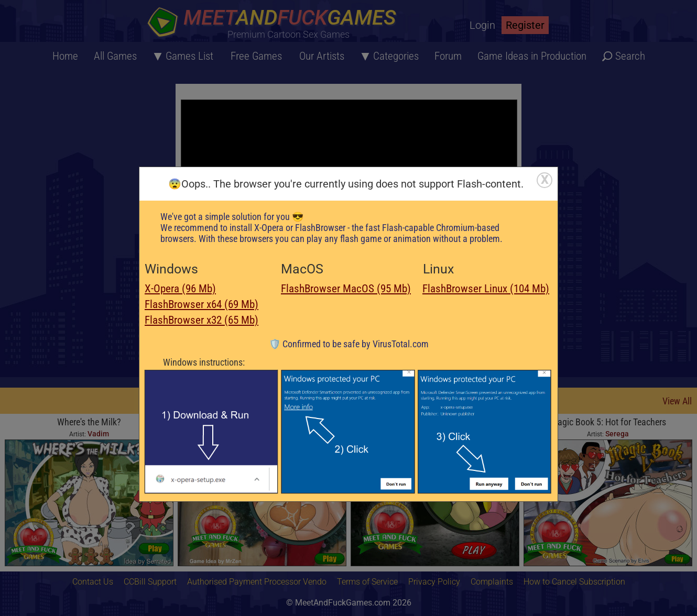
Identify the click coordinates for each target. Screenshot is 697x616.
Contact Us (93, 582)
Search (630, 56)
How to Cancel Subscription (574, 582)
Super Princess (435, 422)
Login (482, 25)
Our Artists (322, 56)
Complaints (492, 582)
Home (65, 56)
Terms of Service (367, 582)
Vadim (98, 434)
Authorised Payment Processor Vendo (257, 582)
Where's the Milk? (89, 422)
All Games (115, 56)
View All (677, 401)
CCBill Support (150, 582)
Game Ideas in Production (532, 56)
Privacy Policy (434, 582)
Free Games (256, 56)
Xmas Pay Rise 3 (262, 422)
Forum (448, 56)
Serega (271, 434)
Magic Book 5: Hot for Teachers (608, 422)
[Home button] (275, 23)
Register (525, 25)
